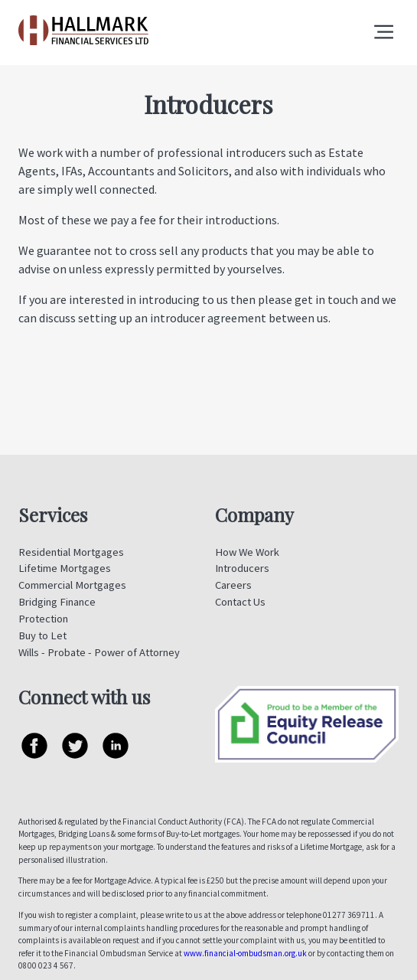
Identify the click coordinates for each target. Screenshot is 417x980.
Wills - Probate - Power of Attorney (99, 652)
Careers (233, 585)
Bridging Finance (57, 602)
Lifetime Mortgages (65, 568)
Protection (43, 619)
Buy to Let (42, 635)
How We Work (247, 552)
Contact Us (240, 602)
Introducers (242, 568)
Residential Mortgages (71, 552)
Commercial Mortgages (72, 585)
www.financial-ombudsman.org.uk (245, 953)
